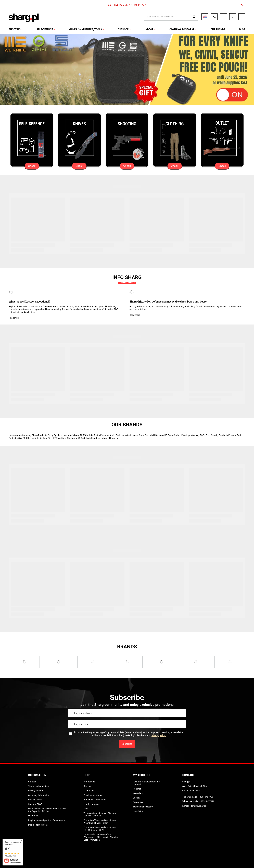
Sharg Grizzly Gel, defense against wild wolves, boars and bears (168, 302)
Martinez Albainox (66, 438)
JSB (165, 435)
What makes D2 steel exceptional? (30, 302)
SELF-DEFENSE (45, 29)
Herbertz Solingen (129, 435)
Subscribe (127, 744)
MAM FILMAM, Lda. (84, 435)
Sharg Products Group (43, 435)
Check (32, 166)
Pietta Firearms (101, 435)
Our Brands (127, 425)
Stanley (196, 435)
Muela (71, 435)
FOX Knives (28, 438)
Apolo (112, 435)
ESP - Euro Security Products (214, 435)
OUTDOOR (123, 29)
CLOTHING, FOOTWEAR (182, 29)
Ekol (118, 435)
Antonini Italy (41, 438)
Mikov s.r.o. (113, 438)
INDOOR (149, 29)
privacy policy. (158, 735)
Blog (242, 29)
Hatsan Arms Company (20, 435)
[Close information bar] (242, 5)
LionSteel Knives (99, 438)
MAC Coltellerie (83, 438)
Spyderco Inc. (61, 435)
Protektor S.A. (16, 438)
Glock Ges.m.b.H (147, 435)
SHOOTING (15, 29)
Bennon (159, 435)
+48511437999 (207, 801)
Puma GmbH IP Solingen (180, 435)
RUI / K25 (52, 438)
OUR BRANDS (218, 29)
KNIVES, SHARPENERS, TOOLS (85, 29)
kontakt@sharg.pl (198, 806)
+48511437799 (206, 797)
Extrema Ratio (235, 435)
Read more (14, 318)
